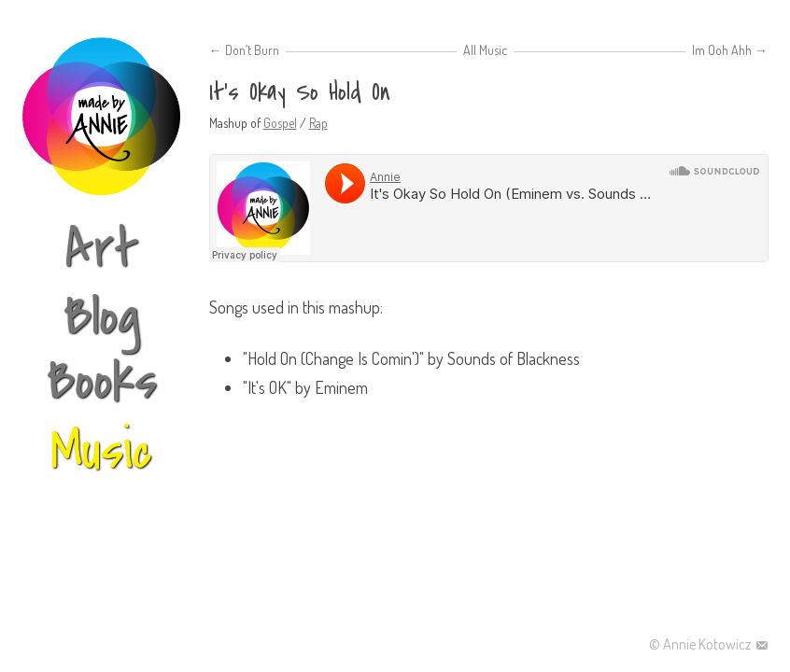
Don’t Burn (244, 50)
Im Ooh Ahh (730, 50)
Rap (318, 123)
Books (102, 381)
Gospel (280, 123)
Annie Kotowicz (708, 644)
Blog (102, 317)
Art (102, 250)
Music (493, 50)
